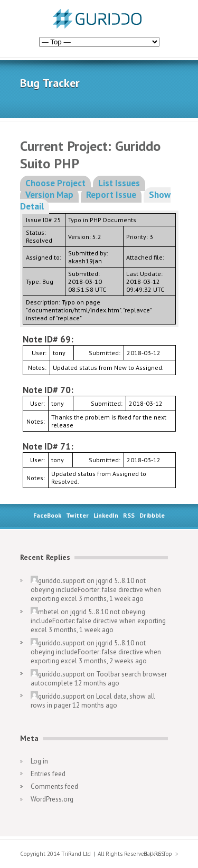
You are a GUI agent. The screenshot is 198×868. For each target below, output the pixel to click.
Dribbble (152, 515)
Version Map (49, 195)
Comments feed (54, 786)
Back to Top (158, 854)
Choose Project (55, 183)
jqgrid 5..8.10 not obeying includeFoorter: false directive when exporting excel (96, 590)
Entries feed (48, 774)
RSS (129, 515)
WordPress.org (52, 799)
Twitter (77, 515)
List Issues (119, 183)
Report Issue (111, 195)
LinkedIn (106, 515)
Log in (39, 761)
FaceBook (47, 515)
